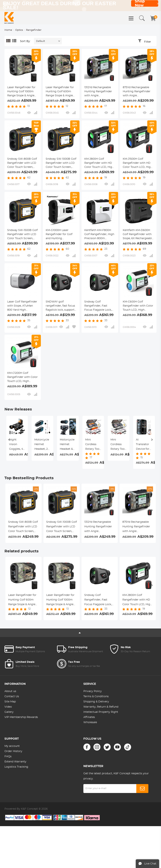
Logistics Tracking (16, 767)
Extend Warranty (15, 762)
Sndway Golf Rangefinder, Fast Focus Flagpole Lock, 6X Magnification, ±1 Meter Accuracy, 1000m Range (100, 306)
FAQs (8, 756)
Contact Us (12, 696)
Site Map (10, 702)
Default (40, 41)
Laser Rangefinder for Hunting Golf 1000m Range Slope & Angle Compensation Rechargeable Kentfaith (23, 92)
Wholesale (90, 722)
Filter (148, 42)
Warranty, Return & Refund (101, 707)
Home (8, 30)
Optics (19, 30)
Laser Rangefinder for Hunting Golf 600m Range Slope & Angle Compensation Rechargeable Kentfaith (61, 92)
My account (12, 746)
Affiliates (89, 717)
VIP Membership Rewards (21, 717)
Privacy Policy (93, 691)
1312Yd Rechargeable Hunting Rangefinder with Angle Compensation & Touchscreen (98, 92)
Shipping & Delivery (96, 702)
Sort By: (25, 41)
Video (8, 707)
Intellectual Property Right (101, 712)
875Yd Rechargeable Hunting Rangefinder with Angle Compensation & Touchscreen (137, 92)
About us (10, 691)
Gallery (9, 712)
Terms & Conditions (96, 696)
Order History (13, 751)
